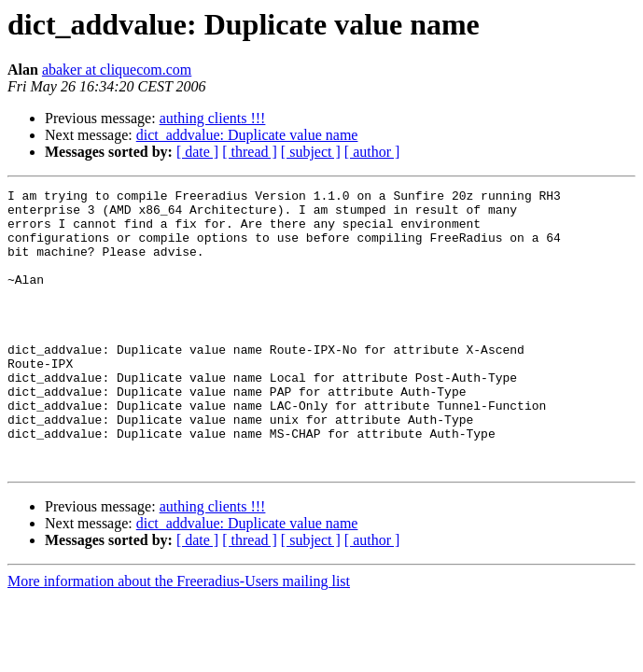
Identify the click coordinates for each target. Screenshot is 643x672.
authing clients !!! (213, 118)
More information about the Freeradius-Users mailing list (179, 637)
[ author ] (372, 152)
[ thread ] (250, 152)
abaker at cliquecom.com (117, 70)
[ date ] (197, 152)
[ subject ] (311, 152)
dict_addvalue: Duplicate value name (247, 135)
